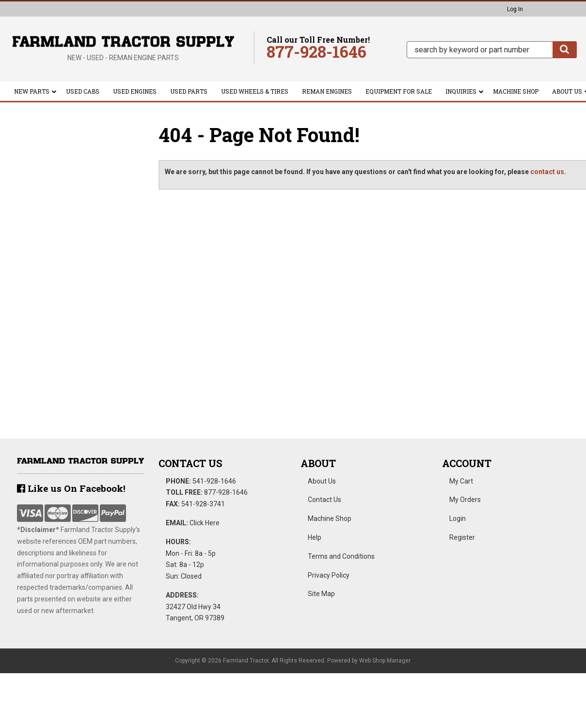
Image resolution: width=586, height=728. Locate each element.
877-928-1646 (226, 492)
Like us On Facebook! (71, 488)
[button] (492, 50)
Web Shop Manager (385, 661)
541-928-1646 (214, 481)
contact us (547, 172)
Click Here (205, 523)
